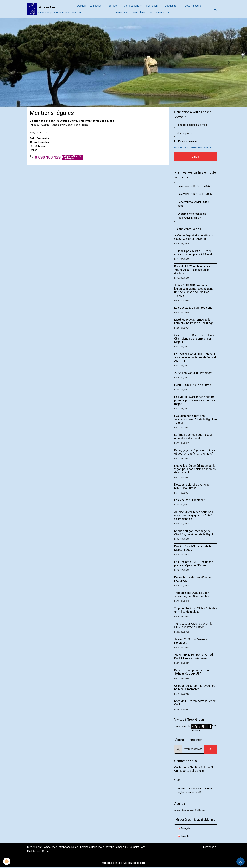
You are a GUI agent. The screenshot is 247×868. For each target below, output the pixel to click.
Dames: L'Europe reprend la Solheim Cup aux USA (192, 672)
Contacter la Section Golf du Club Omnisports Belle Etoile (195, 769)
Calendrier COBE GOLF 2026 (194, 186)
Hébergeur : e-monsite (38, 133)
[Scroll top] (241, 862)
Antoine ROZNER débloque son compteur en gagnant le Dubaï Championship (194, 516)
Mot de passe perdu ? (201, 148)
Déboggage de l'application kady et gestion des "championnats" (195, 452)
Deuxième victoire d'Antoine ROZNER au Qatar (192, 486)
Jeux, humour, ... (158, 12)
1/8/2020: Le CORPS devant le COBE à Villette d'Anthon (193, 625)
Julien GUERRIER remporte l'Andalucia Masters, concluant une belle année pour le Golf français (193, 290)
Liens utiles (138, 12)
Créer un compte (182, 148)
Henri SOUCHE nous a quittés (193, 385)
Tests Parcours (192, 6)
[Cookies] (7, 861)
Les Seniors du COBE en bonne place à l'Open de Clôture (194, 564)
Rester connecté (187, 141)
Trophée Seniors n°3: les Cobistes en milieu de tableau (196, 610)
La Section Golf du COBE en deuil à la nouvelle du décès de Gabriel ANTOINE (195, 357)
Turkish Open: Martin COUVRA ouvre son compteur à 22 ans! (193, 253)
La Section (96, 6)
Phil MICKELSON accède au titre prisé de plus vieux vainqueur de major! (195, 400)
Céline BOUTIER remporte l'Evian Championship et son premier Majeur (194, 339)
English (183, 837)
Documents (119, 12)
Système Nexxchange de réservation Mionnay (192, 216)
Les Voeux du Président (189, 500)
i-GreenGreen (42, 852)
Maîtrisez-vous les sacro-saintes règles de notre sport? (195, 791)
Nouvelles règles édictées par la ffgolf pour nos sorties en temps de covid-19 (195, 469)
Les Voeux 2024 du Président (193, 308)
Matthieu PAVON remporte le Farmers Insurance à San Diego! (194, 321)
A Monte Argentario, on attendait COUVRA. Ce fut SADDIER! (194, 237)
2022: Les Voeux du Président (193, 373)
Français (184, 829)
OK (211, 749)
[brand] (50, 9)
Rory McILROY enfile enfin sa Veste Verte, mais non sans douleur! (192, 270)
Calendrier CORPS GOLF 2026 (195, 194)
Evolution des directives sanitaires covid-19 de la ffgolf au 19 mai (196, 419)
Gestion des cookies (135, 863)
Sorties (113, 6)
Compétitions (132, 6)
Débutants (171, 6)
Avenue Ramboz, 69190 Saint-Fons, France (65, 125)
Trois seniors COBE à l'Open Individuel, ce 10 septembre (192, 595)
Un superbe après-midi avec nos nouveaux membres (195, 687)
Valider (196, 157)
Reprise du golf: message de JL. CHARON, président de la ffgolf (195, 533)
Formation (152, 6)
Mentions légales (110, 863)
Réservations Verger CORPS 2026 (194, 204)
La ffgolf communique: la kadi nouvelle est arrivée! (193, 437)
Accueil (81, 6)
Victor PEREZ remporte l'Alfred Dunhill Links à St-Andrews (193, 656)
